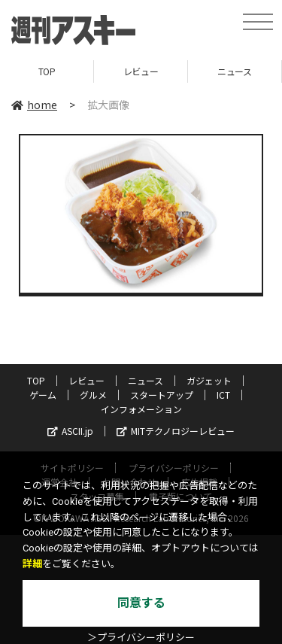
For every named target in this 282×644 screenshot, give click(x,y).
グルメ (93, 395)
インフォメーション (141, 409)
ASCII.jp (70, 431)
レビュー (141, 71)
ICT (223, 395)
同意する (141, 603)
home (34, 105)
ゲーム (43, 395)
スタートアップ (162, 395)
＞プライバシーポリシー (141, 638)
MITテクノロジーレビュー (176, 431)
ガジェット (209, 380)
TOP (47, 71)
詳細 (32, 564)
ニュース (234, 71)
